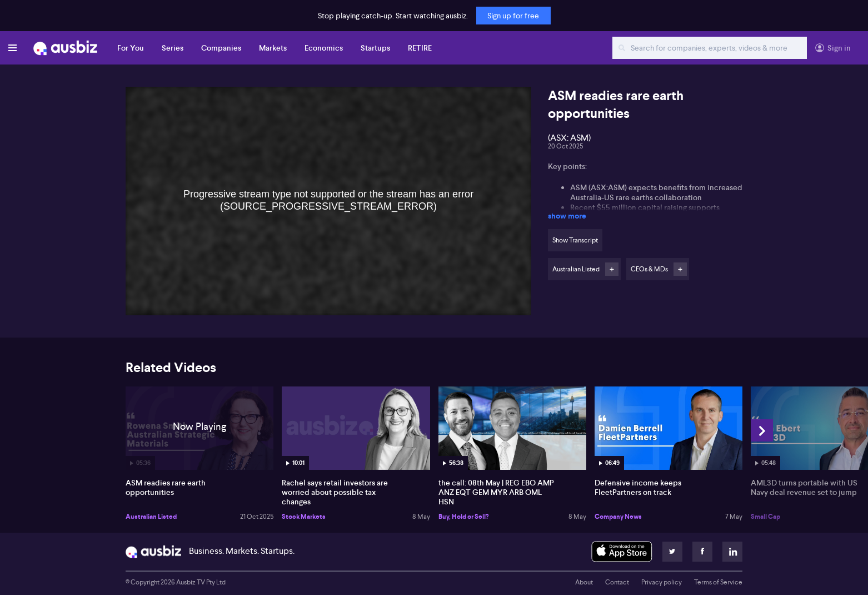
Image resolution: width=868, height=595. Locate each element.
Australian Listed (151, 517)
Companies (221, 48)
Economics (324, 48)
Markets (273, 48)
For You (131, 48)
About (584, 582)
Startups (375, 48)
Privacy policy (662, 582)
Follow (612, 269)
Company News (618, 517)
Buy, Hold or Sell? (463, 517)
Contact (617, 582)
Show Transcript (575, 240)
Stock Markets (304, 517)
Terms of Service (718, 582)
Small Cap (765, 517)
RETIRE (420, 48)
